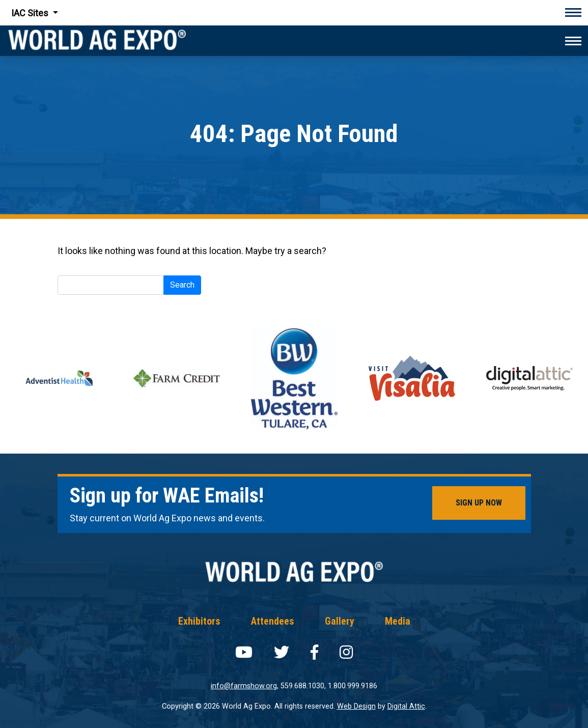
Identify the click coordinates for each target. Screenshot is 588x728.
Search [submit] (182, 285)
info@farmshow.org (244, 686)
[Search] (111, 285)
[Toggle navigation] (573, 13)
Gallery (340, 621)
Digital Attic (406, 706)
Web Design (356, 706)
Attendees (273, 621)
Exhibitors (199, 621)
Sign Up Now (479, 503)
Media (398, 621)
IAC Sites (31, 13)
